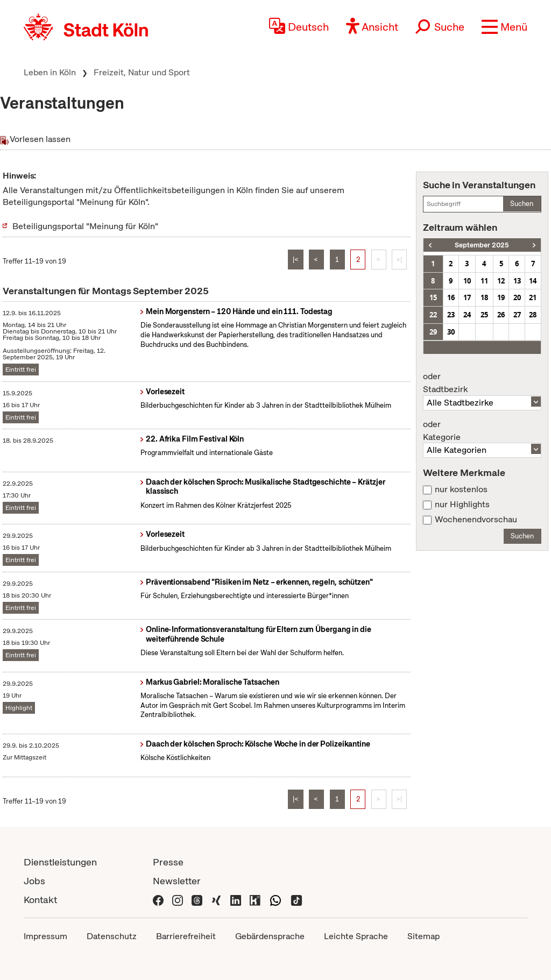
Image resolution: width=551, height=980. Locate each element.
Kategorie (482, 431)
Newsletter (177, 881)
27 (517, 315)
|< (296, 260)
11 (484, 281)
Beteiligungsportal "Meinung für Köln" (85, 226)
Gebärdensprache (270, 936)
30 (451, 332)
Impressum (45, 936)
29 (433, 332)
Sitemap (423, 936)
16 (451, 297)
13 (517, 281)
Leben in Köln (50, 72)
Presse (168, 862)
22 (433, 315)
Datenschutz (112, 936)
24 (467, 315)
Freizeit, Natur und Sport (142, 72)
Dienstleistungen (60, 862)
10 (467, 281)
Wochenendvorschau (476, 520)
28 (533, 315)
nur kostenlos (461, 489)
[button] (504, 27)
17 (467, 297)
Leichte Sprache (356, 936)
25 (484, 315)
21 (533, 297)
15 (433, 297)
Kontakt (40, 900)
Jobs (34, 881)
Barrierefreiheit (186, 936)
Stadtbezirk (482, 383)
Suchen (522, 204)
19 (501, 297)
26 (501, 315)
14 (533, 281)
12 (501, 281)
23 (451, 315)
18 (484, 297)
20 (517, 297)
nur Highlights (462, 505)
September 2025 (482, 245)
